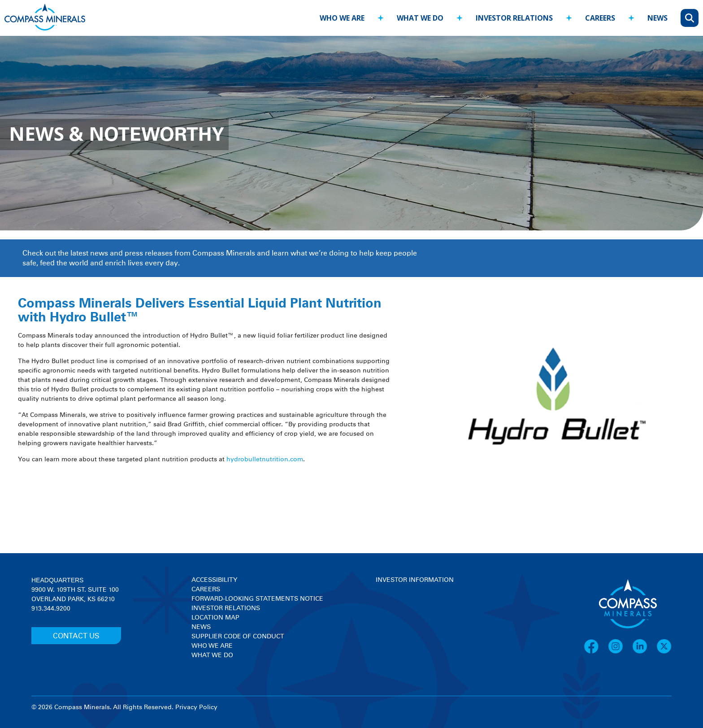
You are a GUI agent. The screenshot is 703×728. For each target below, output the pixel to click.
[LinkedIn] (644, 652)
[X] (664, 652)
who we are (342, 18)
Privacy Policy (196, 707)
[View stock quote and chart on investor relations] (417, 618)
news (657, 18)
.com (296, 459)
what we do (420, 18)
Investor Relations (226, 608)
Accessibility (214, 580)
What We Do (212, 655)
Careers (206, 589)
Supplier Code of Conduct (238, 637)
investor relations (514, 18)
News (201, 627)
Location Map (215, 618)
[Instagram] (620, 652)
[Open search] (690, 18)
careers (600, 18)
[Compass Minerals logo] (45, 18)
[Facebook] (596, 652)
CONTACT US (76, 636)
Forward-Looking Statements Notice (257, 599)
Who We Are (212, 646)
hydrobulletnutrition (257, 459)
